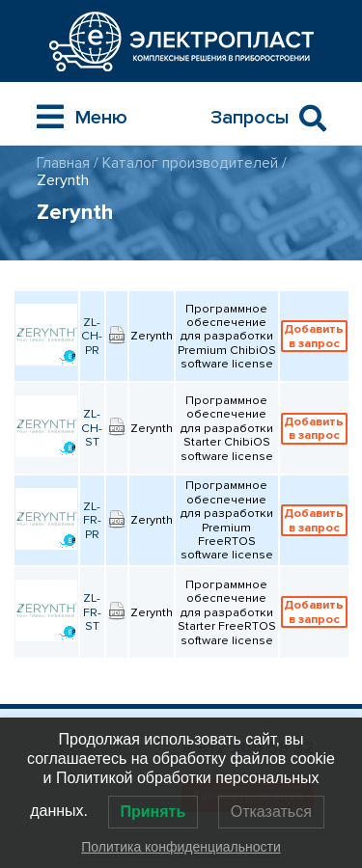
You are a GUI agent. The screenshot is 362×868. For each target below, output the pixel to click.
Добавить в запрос (314, 335)
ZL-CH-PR (92, 336)
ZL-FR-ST (92, 612)
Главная (63, 163)
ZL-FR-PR (92, 520)
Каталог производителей (190, 163)
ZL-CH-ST (92, 428)
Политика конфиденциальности (181, 847)
